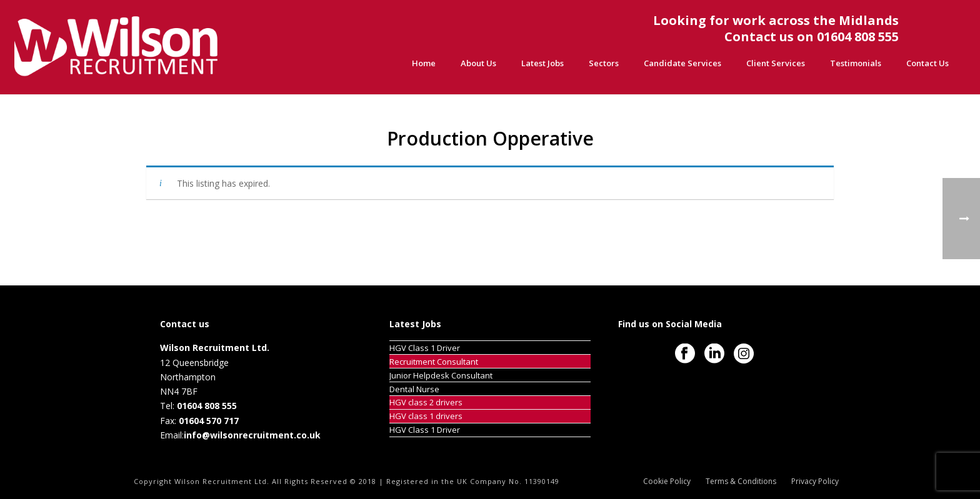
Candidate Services (682, 63)
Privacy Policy (815, 482)
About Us (478, 63)
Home (424, 63)
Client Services (776, 63)
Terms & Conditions (741, 482)
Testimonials (856, 63)
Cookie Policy (667, 482)
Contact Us (927, 63)
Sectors (604, 63)
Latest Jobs (542, 63)
